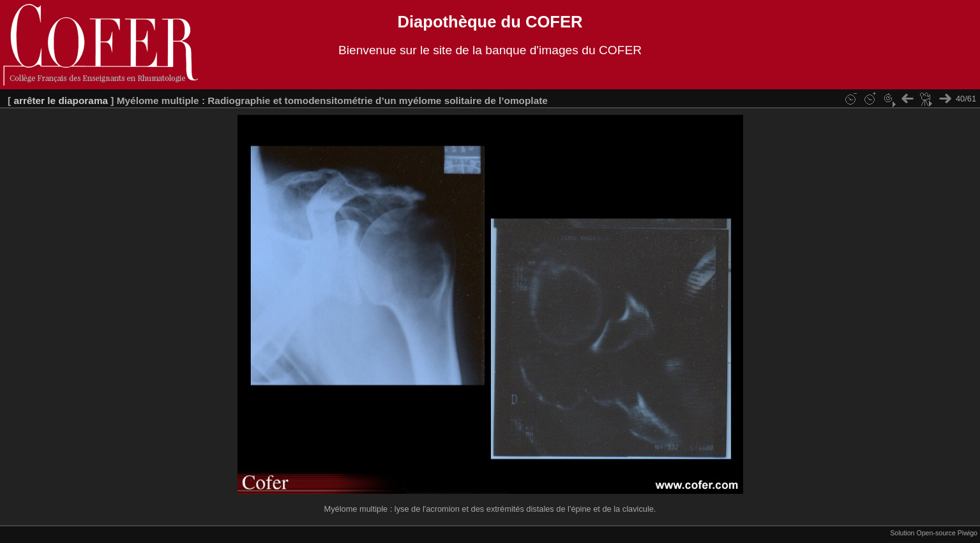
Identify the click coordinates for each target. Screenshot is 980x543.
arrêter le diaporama (61, 100)
